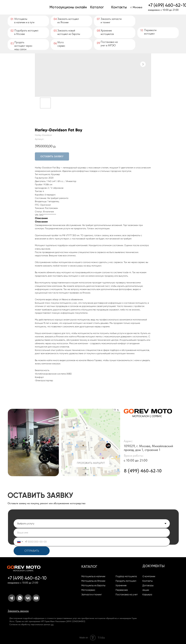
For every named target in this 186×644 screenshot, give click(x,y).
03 (12, 43)
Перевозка (122, 590)
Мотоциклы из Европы (93, 586)
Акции (146, 590)
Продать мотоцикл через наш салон (23, 46)
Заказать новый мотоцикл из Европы (69, 32)
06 (55, 43)
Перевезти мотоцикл (150, 32)
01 (12, 19)
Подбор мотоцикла (126, 577)
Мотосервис (88, 590)
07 (98, 19)
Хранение (121, 586)
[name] (92, 533)
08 (98, 31)
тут (52, 624)
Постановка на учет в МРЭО (109, 44)
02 (12, 31)
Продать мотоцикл (126, 581)
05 (55, 31)
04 (55, 19)
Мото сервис (61, 44)
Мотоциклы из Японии (93, 581)
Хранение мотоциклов (107, 32)
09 (98, 43)
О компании (149, 577)
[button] (18, 611)
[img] (27, 7)
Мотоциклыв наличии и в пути (24, 21)
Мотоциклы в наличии (93, 577)
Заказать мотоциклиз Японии (68, 21)
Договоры (148, 586)
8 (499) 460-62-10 (143, 471)
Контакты (147, 581)
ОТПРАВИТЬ (32, 551)
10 (142, 30)
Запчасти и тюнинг (92, 595)
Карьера (147, 595)
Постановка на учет (127, 595)
